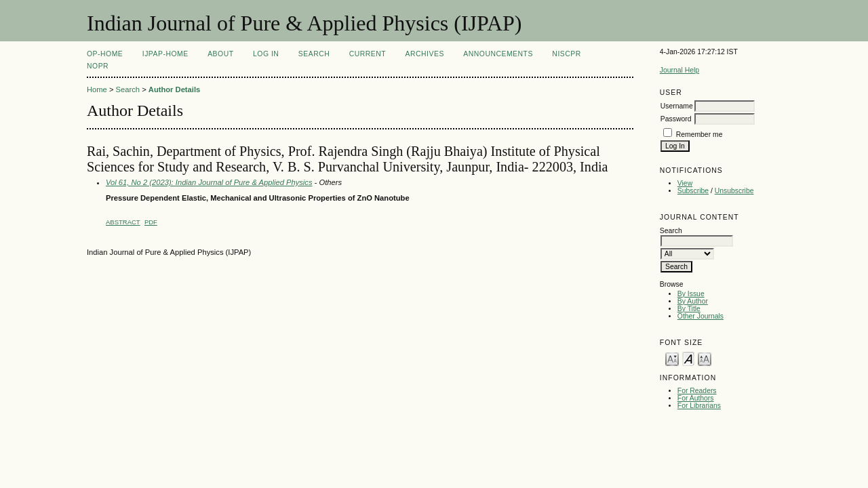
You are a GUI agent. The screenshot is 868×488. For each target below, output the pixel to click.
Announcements (498, 54)
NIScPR (566, 54)
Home (97, 89)
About (220, 54)
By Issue (691, 294)
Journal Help (679, 70)
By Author (693, 301)
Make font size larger (705, 358)
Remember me (699, 135)
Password (676, 119)
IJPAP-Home (165, 54)
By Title (689, 309)
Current (368, 54)
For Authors (696, 398)
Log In (266, 54)
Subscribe (693, 191)
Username (677, 106)
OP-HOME (105, 54)
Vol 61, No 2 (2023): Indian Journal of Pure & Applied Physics (209, 182)
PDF (151, 222)
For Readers (697, 391)
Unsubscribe (734, 191)
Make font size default (688, 358)
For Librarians (699, 406)
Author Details (174, 89)
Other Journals (701, 316)
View (685, 183)
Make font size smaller (672, 358)
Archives (425, 54)
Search (314, 54)
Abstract (123, 222)
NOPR (98, 66)
